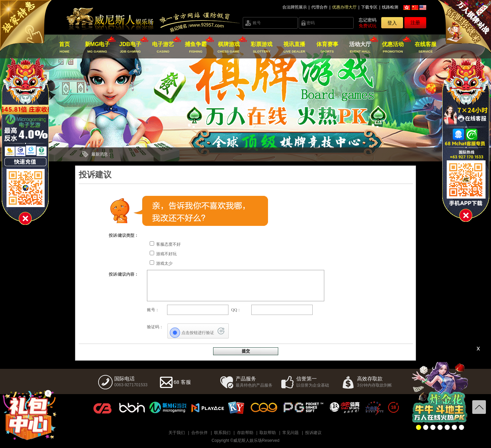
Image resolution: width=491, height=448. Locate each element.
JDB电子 (130, 47)
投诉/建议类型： (124, 235)
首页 (65, 47)
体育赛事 (327, 47)
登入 (392, 23)
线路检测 (390, 7)
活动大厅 (360, 47)
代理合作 (319, 7)
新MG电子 (97, 47)
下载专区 (369, 7)
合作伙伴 (199, 433)
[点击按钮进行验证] (198, 333)
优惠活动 (393, 47)
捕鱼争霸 (196, 47)
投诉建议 (313, 433)
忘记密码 (368, 20)
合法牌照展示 (295, 7)
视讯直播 (294, 47)
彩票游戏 (261, 47)
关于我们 (177, 433)
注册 (415, 23)
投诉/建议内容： (124, 274)
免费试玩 (368, 26)
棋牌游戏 (229, 47)
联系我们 (222, 433)
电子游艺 (163, 47)
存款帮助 (245, 433)
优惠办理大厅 (344, 7)
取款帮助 (268, 433)
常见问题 (291, 433)
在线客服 (426, 47)
